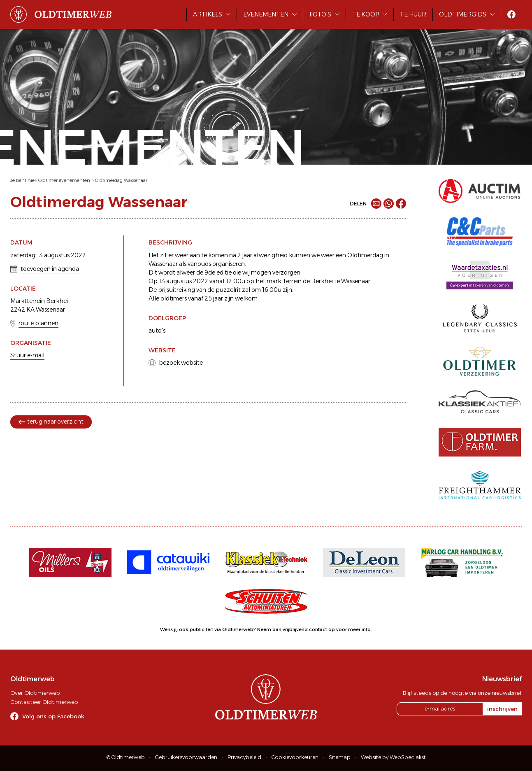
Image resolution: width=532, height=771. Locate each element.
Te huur (413, 14)
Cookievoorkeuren (295, 757)
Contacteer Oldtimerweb (44, 702)
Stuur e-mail (27, 355)
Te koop (366, 14)
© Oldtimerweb (126, 757)
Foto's (320, 14)
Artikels (208, 14)
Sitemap (340, 757)
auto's (157, 331)
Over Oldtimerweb (35, 693)
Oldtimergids (463, 14)
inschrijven (502, 709)
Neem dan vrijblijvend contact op (296, 629)
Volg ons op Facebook (53, 716)
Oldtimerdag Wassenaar (121, 180)
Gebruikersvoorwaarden (186, 757)
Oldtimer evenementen (64, 180)
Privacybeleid (244, 757)
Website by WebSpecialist (393, 757)
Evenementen (266, 14)
